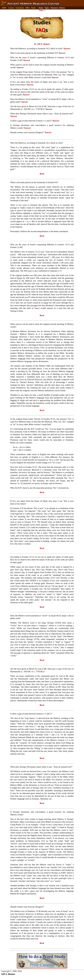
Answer (67, 48)
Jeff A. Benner (44, 44)
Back (42, 174)
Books (33, 8)
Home (41, 8)
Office (28, 8)
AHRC (4, 8)
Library (62, 8)
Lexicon (11, 8)
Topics (47, 8)
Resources (54, 8)
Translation (20, 8)
